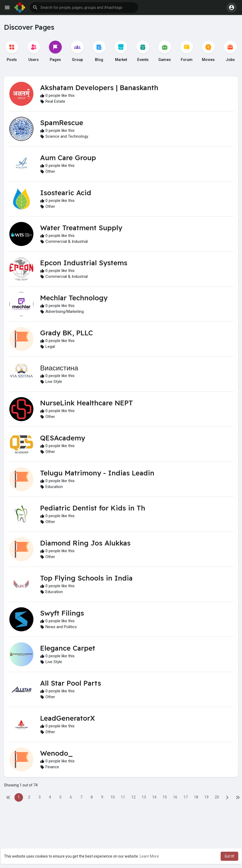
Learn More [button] (149, 856)
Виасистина (59, 368)
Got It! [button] (229, 856)
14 (154, 797)
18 (196, 797)
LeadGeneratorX (68, 718)
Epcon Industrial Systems (84, 263)
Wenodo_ (56, 753)
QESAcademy (63, 438)
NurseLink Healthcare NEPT (87, 403)
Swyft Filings (62, 613)
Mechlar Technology (74, 298)
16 (175, 797)
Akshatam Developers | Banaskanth (99, 88)
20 (217, 797)
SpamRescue (62, 123)
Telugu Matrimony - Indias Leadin (97, 473)
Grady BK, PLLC (66, 333)
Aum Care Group (68, 158)
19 (206, 797)
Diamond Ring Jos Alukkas (85, 543)
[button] (84, 7)
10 (113, 797)
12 (133, 797)
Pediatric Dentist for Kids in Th (93, 508)
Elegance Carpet (68, 648)
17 (186, 797)
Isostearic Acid (66, 193)
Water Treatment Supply (81, 228)
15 (165, 797)
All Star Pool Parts (71, 683)
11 (123, 797)
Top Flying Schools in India (86, 578)
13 (144, 797)
